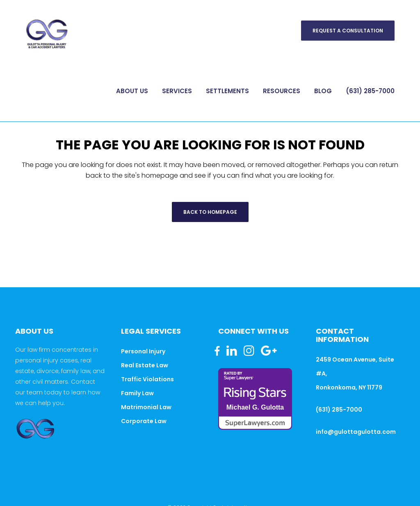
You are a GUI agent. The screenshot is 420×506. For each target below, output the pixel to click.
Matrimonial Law (146, 407)
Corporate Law (144, 421)
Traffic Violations (147, 379)
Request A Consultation (348, 31)
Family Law (137, 393)
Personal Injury (143, 351)
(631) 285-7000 (339, 410)
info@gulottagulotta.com (356, 432)
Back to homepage (210, 212)
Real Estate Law (145, 365)
